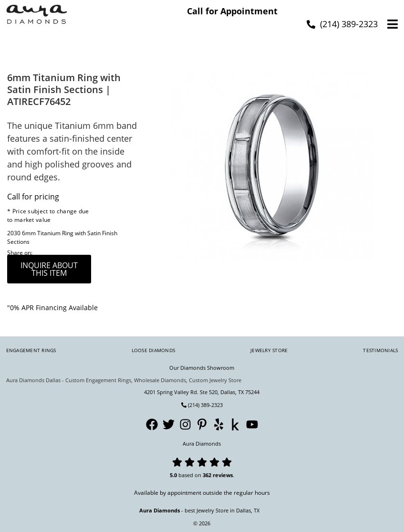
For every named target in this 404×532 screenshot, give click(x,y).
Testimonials (380, 350)
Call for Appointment (232, 11)
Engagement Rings (31, 350)
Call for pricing (33, 197)
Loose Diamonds (154, 350)
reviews (223, 475)
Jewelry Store (269, 350)
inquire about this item (49, 269)
